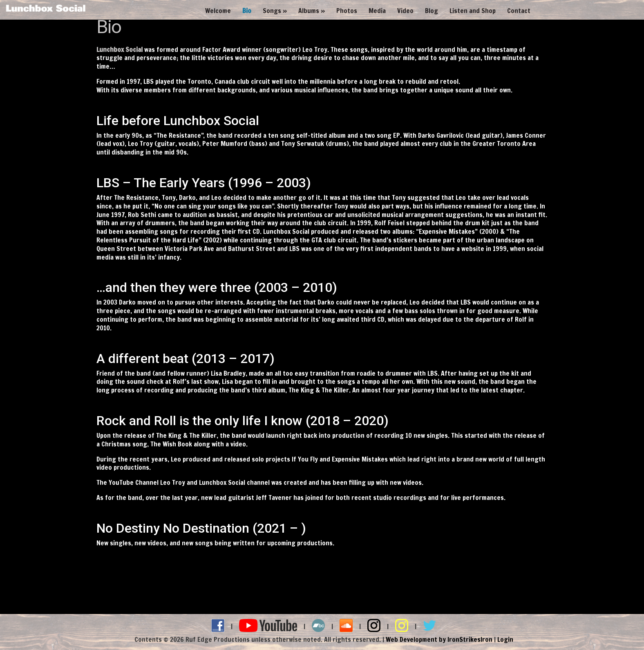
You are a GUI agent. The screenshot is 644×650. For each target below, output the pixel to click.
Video (405, 11)
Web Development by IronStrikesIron (439, 639)
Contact (519, 11)
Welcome (218, 11)
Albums (309, 11)
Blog (432, 11)
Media (377, 11)
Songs (272, 11)
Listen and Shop (473, 11)
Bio (247, 11)
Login (505, 639)
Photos (347, 11)
